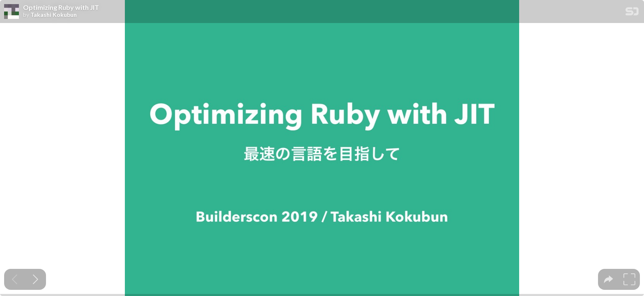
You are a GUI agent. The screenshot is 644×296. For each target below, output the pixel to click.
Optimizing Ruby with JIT (61, 7)
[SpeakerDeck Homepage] (632, 13)
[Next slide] (36, 279)
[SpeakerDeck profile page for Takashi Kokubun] (11, 12)
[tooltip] (608, 279)
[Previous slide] (15, 279)
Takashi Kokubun (54, 15)
